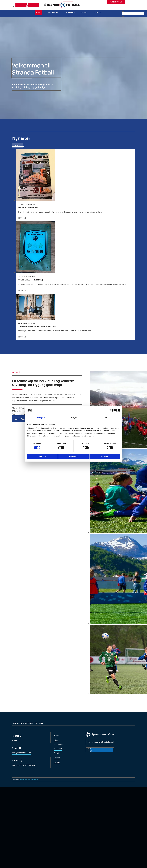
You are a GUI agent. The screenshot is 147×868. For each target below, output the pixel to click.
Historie (97, 13)
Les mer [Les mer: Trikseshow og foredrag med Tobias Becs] (22, 337)
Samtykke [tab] (41, 418)
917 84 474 (16, 740)
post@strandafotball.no (21, 753)
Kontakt (57, 762)
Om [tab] (106, 418)
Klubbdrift (70, 13)
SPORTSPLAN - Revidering (31, 280)
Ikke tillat (42, 456)
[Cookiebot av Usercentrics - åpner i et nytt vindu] (110, 410)
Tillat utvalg (73, 456)
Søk (123, 11)
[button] (123, 17)
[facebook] (27, 4)
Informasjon (53, 13)
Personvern (35, 780)
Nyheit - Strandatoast (29, 207)
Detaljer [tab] (73, 418)
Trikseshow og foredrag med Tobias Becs (37, 326)
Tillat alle (105, 456)
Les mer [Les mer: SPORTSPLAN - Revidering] (22, 290)
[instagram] (27, 6)
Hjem (38, 13)
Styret (84, 13)
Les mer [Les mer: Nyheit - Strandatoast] (22, 218)
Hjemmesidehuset (24, 780)
